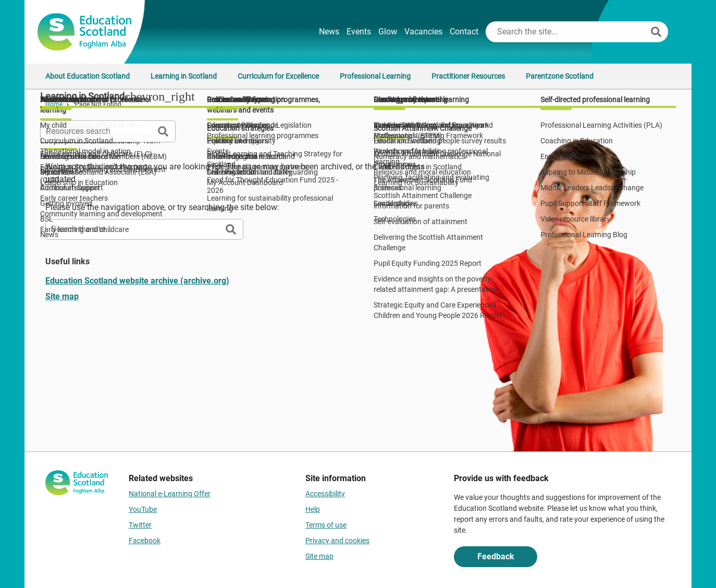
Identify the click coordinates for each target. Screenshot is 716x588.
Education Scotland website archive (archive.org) (137, 281)
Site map (62, 296)
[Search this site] (567, 32)
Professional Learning (375, 76)
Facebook (145, 541)
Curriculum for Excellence (278, 76)
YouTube (143, 509)
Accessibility (325, 494)
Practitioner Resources (468, 76)
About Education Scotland (88, 76)
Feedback (496, 556)
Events (359, 32)
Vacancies (423, 32)
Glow (388, 32)
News (329, 32)
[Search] (656, 32)
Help (313, 509)
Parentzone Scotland (560, 76)
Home (54, 104)
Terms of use (326, 525)
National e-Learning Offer (170, 494)
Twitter (140, 525)
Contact (464, 32)
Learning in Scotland (184, 76)
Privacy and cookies (337, 541)
